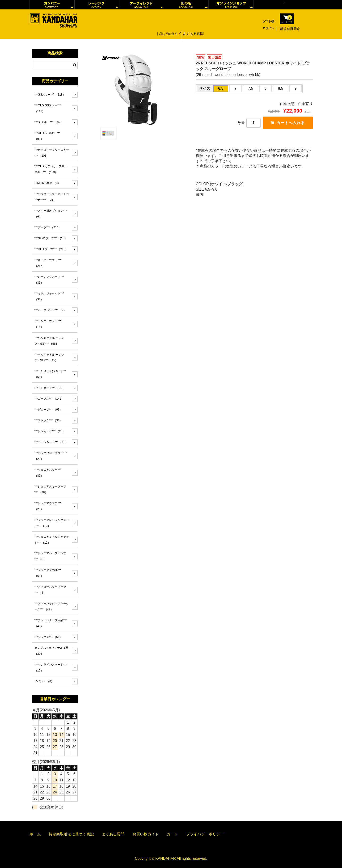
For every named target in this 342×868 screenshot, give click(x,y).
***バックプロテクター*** (51, 456)
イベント (44, 681)
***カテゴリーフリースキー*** (52, 153)
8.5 (281, 88)
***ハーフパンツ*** (51, 310)
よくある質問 (194, 29)
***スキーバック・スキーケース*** (52, 606)
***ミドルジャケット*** (49, 296)
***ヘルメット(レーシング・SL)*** (49, 358)
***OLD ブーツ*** (51, 249)
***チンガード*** (50, 388)
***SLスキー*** (49, 122)
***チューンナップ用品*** (51, 623)
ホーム (35, 834)
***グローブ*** (48, 410)
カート (172, 834)
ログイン (268, 28)
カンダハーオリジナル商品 (51, 651)
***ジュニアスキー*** (48, 473)
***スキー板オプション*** (51, 214)
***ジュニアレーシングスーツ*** (52, 523)
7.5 (251, 88)
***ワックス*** (48, 637)
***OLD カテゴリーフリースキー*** (51, 169)
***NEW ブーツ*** (51, 238)
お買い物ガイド (168, 29)
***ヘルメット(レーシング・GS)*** (49, 341)
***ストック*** (48, 420)
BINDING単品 (47, 183)
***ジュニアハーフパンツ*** (50, 556)
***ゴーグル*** (49, 399)
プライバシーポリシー (205, 834)
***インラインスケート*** (51, 668)
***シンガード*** (50, 431)
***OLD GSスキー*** (48, 108)
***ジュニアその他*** (48, 573)
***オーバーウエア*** (48, 263)
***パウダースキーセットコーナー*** (52, 197)
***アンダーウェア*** (48, 324)
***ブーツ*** (48, 227)
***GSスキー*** (50, 95)
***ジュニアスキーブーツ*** (50, 489)
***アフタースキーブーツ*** (50, 590)
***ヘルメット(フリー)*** (50, 374)
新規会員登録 (290, 29)
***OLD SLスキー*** (47, 136)
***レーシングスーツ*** (49, 280)
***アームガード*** (51, 442)
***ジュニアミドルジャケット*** (52, 540)
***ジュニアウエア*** (48, 506)
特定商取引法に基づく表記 (71, 834)
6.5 (221, 88)
